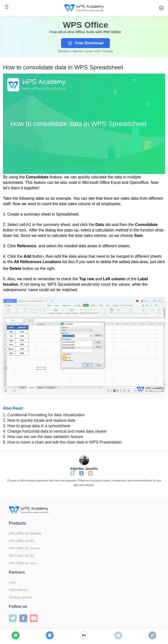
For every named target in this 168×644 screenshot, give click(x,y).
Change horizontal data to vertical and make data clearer (55, 431)
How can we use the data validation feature (43, 437)
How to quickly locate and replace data (39, 420)
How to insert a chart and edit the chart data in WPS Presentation (62, 442)
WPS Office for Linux (23, 563)
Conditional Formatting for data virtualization (44, 415)
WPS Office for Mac (22, 541)
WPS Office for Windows (25, 533)
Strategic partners (21, 597)
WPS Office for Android (24, 548)
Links (12, 583)
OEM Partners (18, 590)
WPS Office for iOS (22, 556)
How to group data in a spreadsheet (36, 426)
